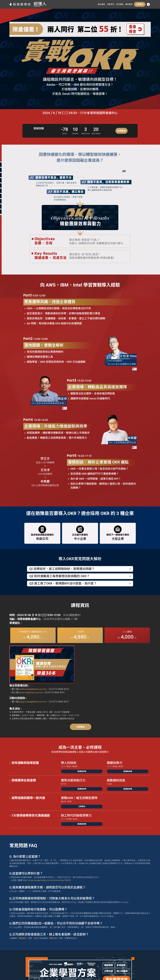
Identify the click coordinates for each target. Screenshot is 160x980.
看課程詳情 (82, 747)
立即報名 (140, 4)
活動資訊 (111, 4)
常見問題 (120, 4)
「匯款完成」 (54, 914)
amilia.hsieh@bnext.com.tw (93, 658)
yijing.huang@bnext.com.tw (93, 670)
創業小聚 (109, 973)
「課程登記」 (23, 914)
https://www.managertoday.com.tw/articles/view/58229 (47, 856)
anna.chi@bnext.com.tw (91, 661)
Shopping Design (92, 973)
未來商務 (121, 973)
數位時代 (65, 973)
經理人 (76, 973)
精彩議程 (101, 4)
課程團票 (129, 4)
